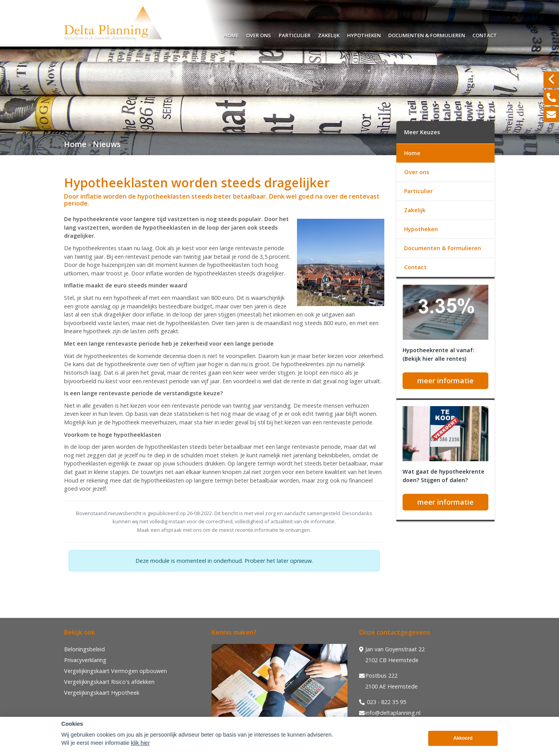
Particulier (295, 34)
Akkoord (463, 743)
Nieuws (107, 144)
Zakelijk (329, 34)
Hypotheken (364, 34)
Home (231, 34)
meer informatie (445, 381)
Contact (485, 34)
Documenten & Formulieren (427, 34)
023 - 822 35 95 (383, 702)
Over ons (259, 34)
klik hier (140, 748)
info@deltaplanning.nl (390, 713)
